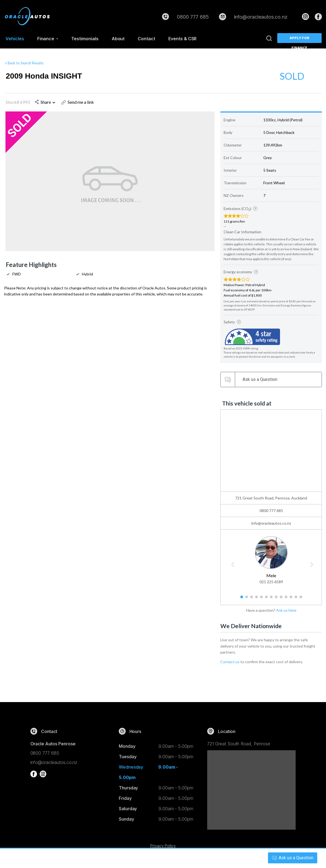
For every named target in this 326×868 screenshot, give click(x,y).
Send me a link (78, 102)
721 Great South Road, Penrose (239, 744)
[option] (271, 559)
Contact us (230, 662)
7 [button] (271, 599)
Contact (146, 39)
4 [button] (256, 599)
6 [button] (266, 599)
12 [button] (297, 599)
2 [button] (246, 599)
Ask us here (286, 610)
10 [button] (287, 599)
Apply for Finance (300, 39)
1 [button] (242, 599)
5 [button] (261, 599)
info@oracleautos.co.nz (261, 17)
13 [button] (302, 599)
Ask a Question (291, 858)
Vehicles (15, 39)
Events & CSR (182, 39)
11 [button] (292, 599)
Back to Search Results (24, 62)
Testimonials (85, 39)
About (118, 39)
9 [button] (281, 599)
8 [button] (276, 599)
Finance (48, 39)
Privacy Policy (163, 846)
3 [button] (251, 599)
